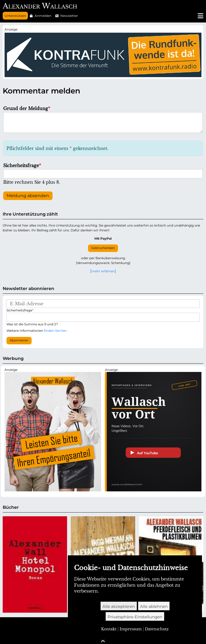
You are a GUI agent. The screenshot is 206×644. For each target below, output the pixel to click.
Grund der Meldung (27, 108)
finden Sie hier (55, 331)
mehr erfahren (103, 271)
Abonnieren (19, 340)
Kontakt (109, 629)
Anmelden (43, 16)
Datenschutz (157, 629)
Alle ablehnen (154, 606)
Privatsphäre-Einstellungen (135, 617)
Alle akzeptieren (119, 606)
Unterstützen (15, 16)
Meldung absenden (28, 196)
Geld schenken (103, 248)
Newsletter (69, 16)
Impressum (131, 629)
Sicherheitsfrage (22, 165)
